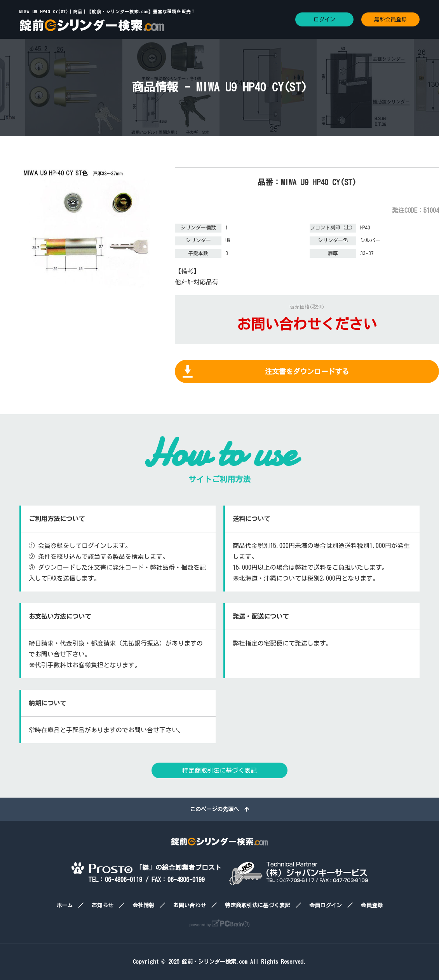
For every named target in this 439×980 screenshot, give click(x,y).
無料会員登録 (390, 19)
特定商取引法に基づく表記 (219, 770)
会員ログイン (326, 905)
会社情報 (143, 905)
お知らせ (103, 905)
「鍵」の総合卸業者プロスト (146, 867)
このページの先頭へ (219, 809)
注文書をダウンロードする (307, 371)
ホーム (64, 905)
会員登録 (372, 905)
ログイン (324, 19)
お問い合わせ (190, 905)
